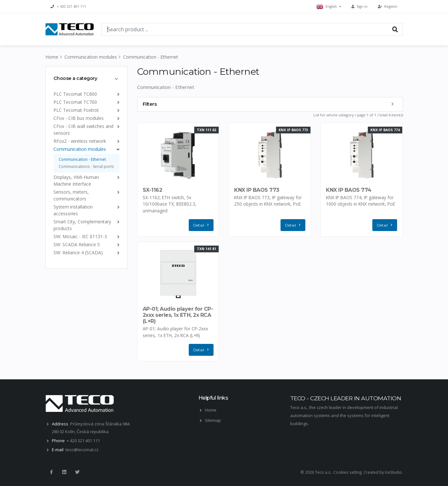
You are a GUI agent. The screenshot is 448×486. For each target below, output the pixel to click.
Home (52, 57)
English (329, 7)
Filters (150, 104)
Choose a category (75, 78)
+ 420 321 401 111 (68, 6)
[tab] (86, 78)
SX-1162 (153, 190)
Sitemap (213, 420)
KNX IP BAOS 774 (349, 190)
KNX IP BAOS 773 (257, 190)
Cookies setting (348, 472)
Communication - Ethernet (151, 57)
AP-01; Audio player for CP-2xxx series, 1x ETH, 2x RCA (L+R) (178, 315)
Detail (203, 225)
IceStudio (393, 472)
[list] (117, 94)
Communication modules (91, 57)
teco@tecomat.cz (82, 450)
